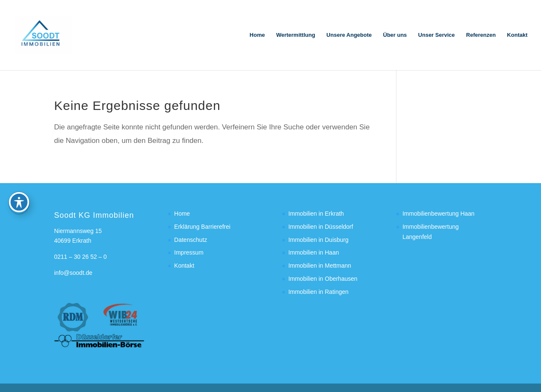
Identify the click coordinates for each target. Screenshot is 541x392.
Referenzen (481, 35)
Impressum (189, 252)
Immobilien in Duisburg (318, 240)
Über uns (395, 35)
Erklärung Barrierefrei (202, 227)
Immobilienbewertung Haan (438, 214)
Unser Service (436, 35)
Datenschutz (191, 240)
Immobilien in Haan (314, 252)
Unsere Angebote (349, 35)
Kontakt (517, 35)
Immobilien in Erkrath (316, 214)
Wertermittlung (295, 35)
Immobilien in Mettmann (320, 266)
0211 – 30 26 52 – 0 (81, 257)
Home (257, 35)
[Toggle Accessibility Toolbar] (19, 164)
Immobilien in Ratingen (318, 292)
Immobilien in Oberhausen (323, 279)
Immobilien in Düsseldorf (321, 227)
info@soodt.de (73, 273)
